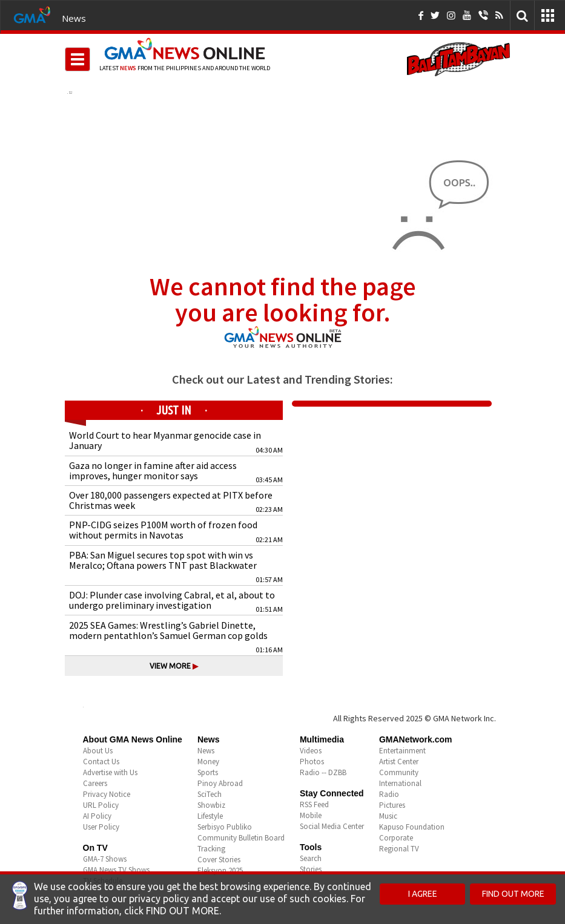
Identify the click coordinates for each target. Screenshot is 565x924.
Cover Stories (219, 860)
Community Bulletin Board (241, 838)
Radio (389, 794)
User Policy (101, 827)
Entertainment (402, 751)
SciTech (210, 794)
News (74, 18)
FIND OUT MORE (513, 894)
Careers (95, 783)
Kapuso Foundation (412, 827)
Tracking (211, 849)
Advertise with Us (110, 772)
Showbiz (211, 805)
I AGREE (423, 894)
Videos (311, 751)
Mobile (311, 815)
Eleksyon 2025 (220, 870)
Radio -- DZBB (323, 772)
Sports (208, 772)
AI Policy (97, 816)
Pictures (392, 805)
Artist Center (399, 762)
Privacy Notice (107, 794)
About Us (98, 751)
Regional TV (399, 849)
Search (311, 858)
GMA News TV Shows (116, 870)
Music (388, 816)
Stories (311, 869)
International (400, 783)
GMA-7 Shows (105, 859)
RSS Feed (314, 804)
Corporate (396, 838)
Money (208, 762)
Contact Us (101, 762)
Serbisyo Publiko (225, 827)
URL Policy (101, 805)
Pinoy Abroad (220, 783)
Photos (312, 762)
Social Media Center (332, 826)
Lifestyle (210, 816)
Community (399, 772)
